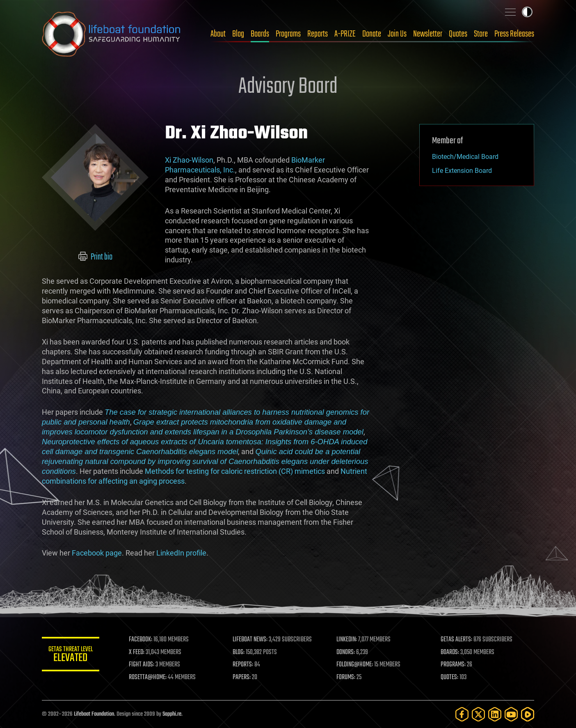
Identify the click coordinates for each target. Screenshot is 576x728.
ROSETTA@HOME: (148, 677)
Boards (260, 34)
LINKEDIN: (347, 640)
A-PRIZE (345, 34)
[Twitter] (478, 714)
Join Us (397, 34)
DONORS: (346, 652)
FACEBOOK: (141, 640)
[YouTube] (511, 714)
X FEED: (137, 652)
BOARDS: (450, 652)
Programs (288, 34)
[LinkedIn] (495, 714)
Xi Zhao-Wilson (189, 160)
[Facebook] (462, 714)
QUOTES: (449, 677)
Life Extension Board (462, 171)
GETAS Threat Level (71, 656)
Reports (318, 34)
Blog (238, 34)
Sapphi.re (172, 714)
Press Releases (514, 34)
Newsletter (428, 34)
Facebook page (97, 553)
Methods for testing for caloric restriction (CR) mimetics (235, 471)
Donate (372, 34)
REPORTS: (243, 665)
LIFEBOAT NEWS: (250, 640)
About (218, 34)
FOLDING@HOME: (355, 665)
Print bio (95, 257)
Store (481, 34)
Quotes (458, 34)
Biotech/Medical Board (465, 157)
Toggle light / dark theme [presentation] (527, 12)
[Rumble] (528, 714)
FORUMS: (346, 677)
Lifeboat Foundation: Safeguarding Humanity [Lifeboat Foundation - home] (112, 34)
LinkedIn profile (181, 553)
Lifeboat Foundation (94, 714)
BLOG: (239, 652)
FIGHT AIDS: (142, 665)
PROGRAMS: (453, 665)
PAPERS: (242, 677)
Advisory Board (288, 87)
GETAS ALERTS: (456, 640)
